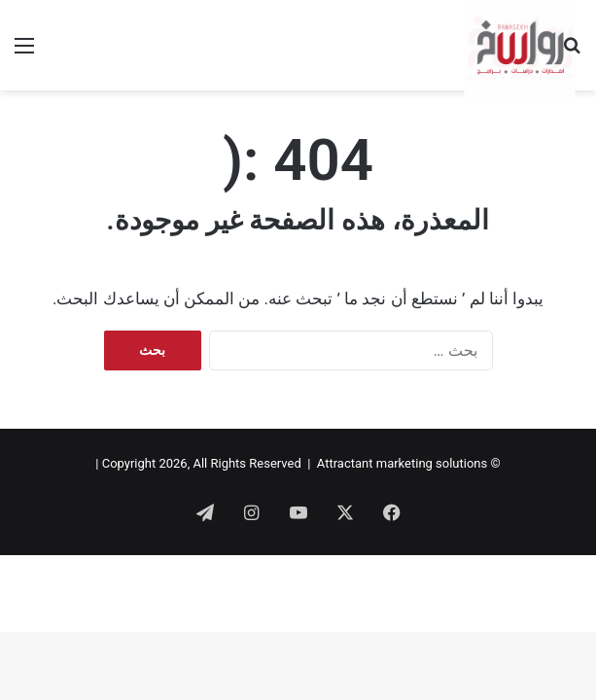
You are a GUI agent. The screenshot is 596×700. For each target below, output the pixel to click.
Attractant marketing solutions (402, 463)
